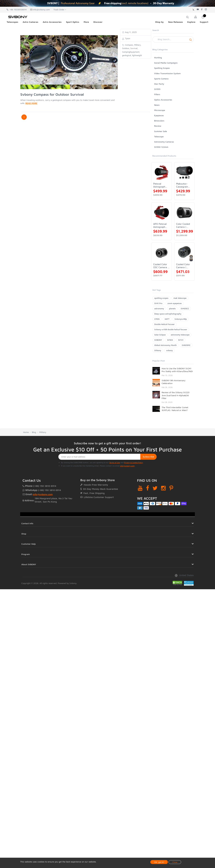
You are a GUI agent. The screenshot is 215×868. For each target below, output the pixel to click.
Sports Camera (161, 79)
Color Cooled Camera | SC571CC (183, 225)
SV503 (170, 340)
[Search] (173, 39)
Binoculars (159, 121)
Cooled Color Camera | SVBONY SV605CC (183, 266)
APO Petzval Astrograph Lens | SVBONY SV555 (160, 225)
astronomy (159, 309)
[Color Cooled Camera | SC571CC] (184, 213)
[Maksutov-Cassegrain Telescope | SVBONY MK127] (184, 172)
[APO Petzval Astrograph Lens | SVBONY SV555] (162, 213)
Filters (157, 94)
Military (43, 432)
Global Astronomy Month (166, 345)
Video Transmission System (167, 73)
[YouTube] (140, 488)
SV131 (181, 340)
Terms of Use (115, 462)
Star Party (159, 84)
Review (158, 126)
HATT (167, 319)
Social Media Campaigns (166, 63)
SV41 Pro (158, 303)
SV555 (157, 89)
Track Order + (60, 9)
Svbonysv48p (181, 319)
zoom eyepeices (175, 303)
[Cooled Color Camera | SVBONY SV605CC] (184, 253)
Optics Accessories (163, 100)
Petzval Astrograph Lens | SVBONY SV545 (159, 185)
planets (172, 309)
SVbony (158, 350)
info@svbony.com (40, 9)
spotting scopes (161, 298)
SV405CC (185, 309)
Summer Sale (161, 131)
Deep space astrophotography (168, 314)
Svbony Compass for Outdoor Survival (52, 94)
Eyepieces (159, 115)
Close (175, 862)
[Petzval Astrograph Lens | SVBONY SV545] (162, 172)
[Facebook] (148, 488)
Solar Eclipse (160, 335)
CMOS (157, 319)
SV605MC (186, 345)
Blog (34, 432)
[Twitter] (155, 488)
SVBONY (158, 340)
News (157, 105)
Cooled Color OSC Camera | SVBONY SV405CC (161, 266)
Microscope (160, 110)
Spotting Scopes (162, 68)
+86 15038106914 (17, 9)
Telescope (159, 136)
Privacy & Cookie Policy (133, 462)
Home (26, 432)
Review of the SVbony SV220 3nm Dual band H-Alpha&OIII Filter (176, 395)
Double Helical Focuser (165, 324)
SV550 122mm (161, 147)
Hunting (158, 58)
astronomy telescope (180, 335)
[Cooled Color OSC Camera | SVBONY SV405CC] (162, 253)
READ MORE (31, 103)
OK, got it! (159, 862)
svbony (169, 350)
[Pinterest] (171, 488)
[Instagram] (163, 488)
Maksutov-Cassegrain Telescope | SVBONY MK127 (182, 185)
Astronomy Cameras (164, 142)
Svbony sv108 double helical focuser (171, 329)
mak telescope (180, 298)
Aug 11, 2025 (131, 32)
